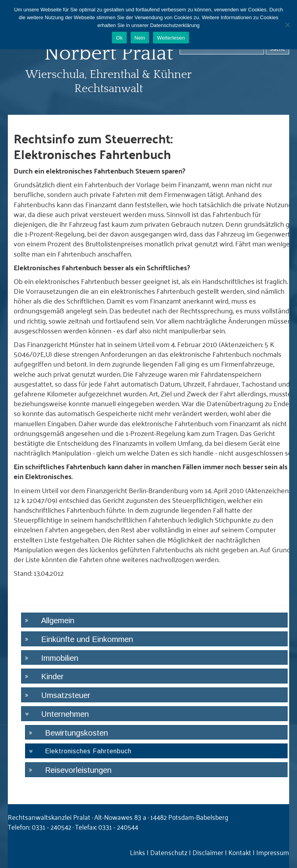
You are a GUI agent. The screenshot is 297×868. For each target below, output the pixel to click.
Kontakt (240, 852)
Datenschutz (169, 852)
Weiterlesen (171, 38)
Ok (119, 38)
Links (138, 852)
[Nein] (287, 25)
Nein (140, 38)
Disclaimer (208, 852)
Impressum (273, 852)
